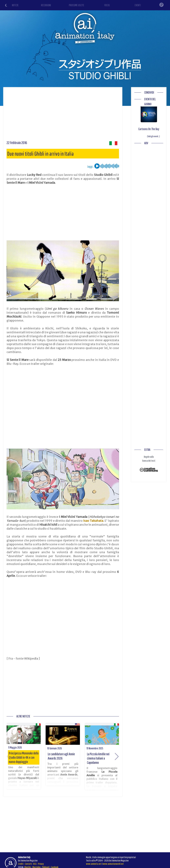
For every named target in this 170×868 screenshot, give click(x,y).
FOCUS (107, 5)
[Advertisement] (63, 115)
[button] (117, 757)
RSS (35, 864)
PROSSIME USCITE (77, 5)
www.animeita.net (94, 864)
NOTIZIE (15, 5)
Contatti (28, 864)
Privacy (41, 864)
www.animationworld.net (113, 864)
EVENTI (138, 5)
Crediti (21, 864)
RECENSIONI (46, 5)
